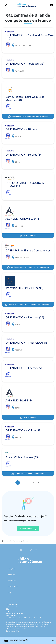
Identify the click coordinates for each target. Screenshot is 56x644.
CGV (7, 611)
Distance (11, 575)
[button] (21, 550)
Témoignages (13, 587)
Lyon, (37, 627)
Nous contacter (11, 616)
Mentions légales (11, 607)
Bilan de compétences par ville (16, 629)
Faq (9, 593)
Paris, (33, 627)
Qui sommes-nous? (12, 605)
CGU (8, 609)
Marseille (42, 627)
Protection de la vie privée (14, 613)
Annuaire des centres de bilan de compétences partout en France (27, 624)
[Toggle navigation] (6, 5)
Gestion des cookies (12, 631)
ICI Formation (46, 622)
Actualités (12, 581)
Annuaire (12, 569)
